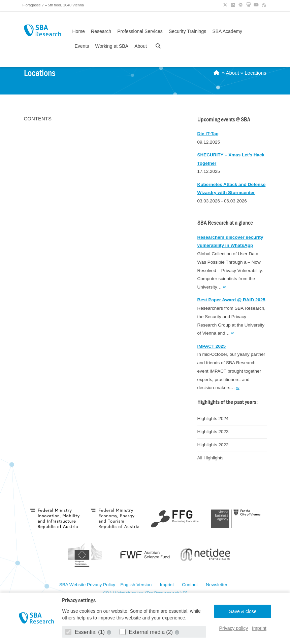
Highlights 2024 (213, 419)
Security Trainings (187, 31)
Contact (190, 585)
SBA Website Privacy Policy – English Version (105, 585)
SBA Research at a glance (225, 223)
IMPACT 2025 (212, 346)
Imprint (259, 628)
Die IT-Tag (208, 134)
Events (82, 46)
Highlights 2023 (213, 432)
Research (101, 31)
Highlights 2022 (213, 445)
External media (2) (147, 632)
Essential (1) (86, 632)
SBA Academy (227, 31)
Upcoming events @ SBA (224, 120)
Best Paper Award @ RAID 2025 (231, 300)
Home (79, 31)
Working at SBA (112, 46)
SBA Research (42, 30)
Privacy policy (234, 628)
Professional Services (140, 31)
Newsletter (217, 585)
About (141, 46)
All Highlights (211, 458)
